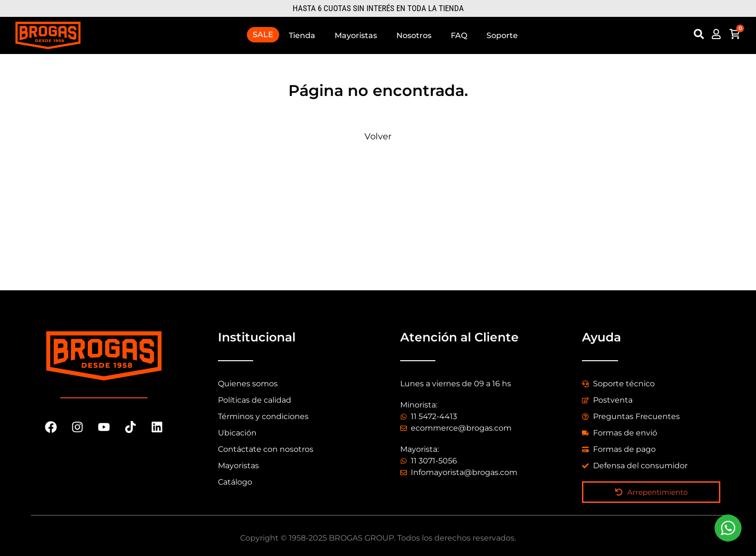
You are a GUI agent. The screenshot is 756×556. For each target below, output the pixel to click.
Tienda (302, 35)
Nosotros (414, 35)
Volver (378, 136)
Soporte (502, 35)
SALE (263, 34)
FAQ (459, 35)
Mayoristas (356, 35)
